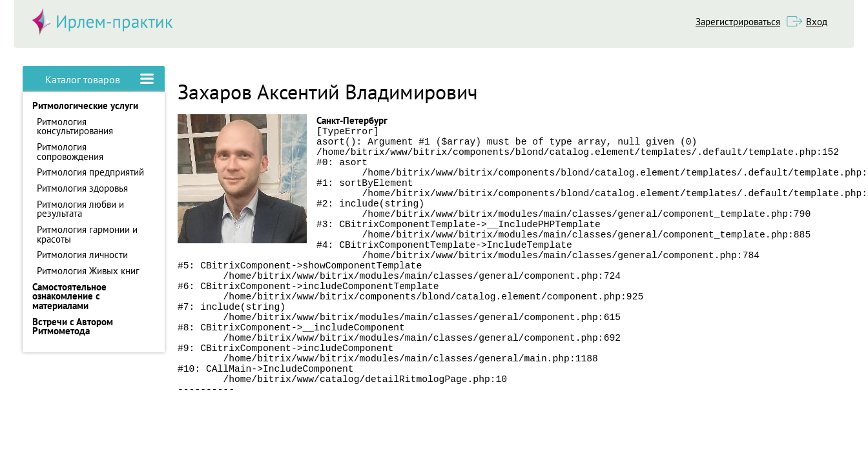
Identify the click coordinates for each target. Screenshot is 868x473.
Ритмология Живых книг (88, 271)
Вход (817, 22)
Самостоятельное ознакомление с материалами (69, 296)
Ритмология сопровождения (70, 152)
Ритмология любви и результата (80, 209)
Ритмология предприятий (90, 172)
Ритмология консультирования (75, 126)
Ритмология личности (82, 255)
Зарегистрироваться (738, 22)
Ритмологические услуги (85, 106)
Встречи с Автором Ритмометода (73, 327)
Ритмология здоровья (82, 188)
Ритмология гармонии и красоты (87, 234)
